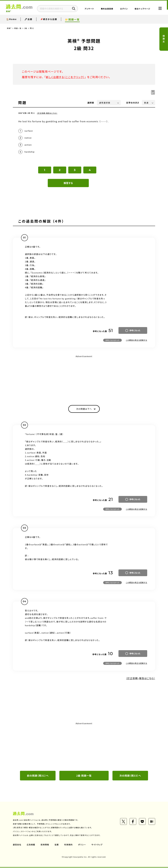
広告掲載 (31, 845)
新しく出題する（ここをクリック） (66, 77)
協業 (57, 845)
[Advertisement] (84, 378)
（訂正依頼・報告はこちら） (47, 113)
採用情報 (45, 845)
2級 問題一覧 (84, 776)
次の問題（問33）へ (130, 776)
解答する (68, 183)
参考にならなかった (112, 340)
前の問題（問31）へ (38, 776)
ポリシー (82, 845)
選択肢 (91, 103)
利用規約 (69, 845)
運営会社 (17, 845)
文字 (133, 103)
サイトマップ (97, 845)
